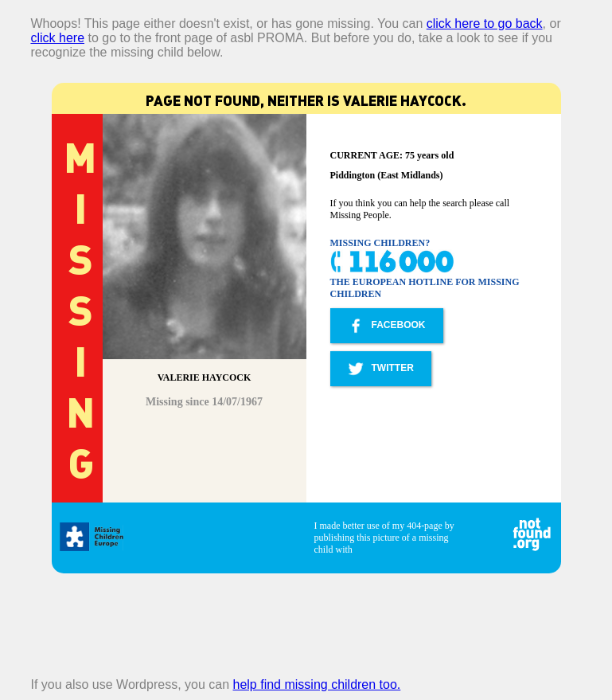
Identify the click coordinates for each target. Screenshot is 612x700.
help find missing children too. (317, 684)
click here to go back (485, 23)
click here (57, 38)
